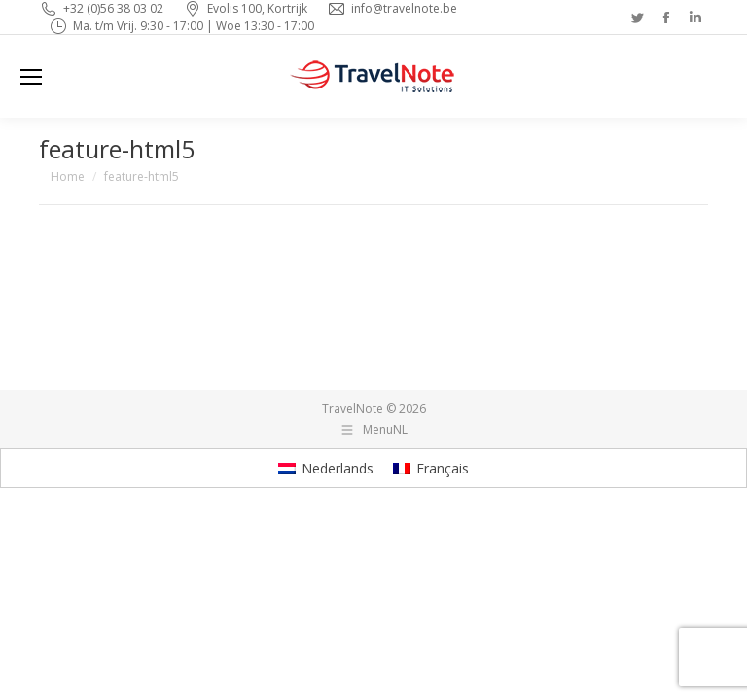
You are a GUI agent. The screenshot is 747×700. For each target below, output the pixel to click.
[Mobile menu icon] (31, 77)
